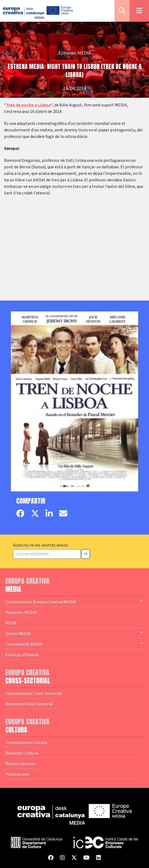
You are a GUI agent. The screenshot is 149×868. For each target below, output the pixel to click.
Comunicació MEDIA (74, 644)
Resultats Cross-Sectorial (29, 704)
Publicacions (17, 774)
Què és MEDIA (74, 633)
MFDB (11, 623)
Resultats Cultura (22, 753)
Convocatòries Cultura (26, 742)
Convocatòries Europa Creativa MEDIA (74, 601)
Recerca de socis (20, 763)
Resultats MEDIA (21, 612)
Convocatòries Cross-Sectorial (34, 693)
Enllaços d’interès (22, 655)
